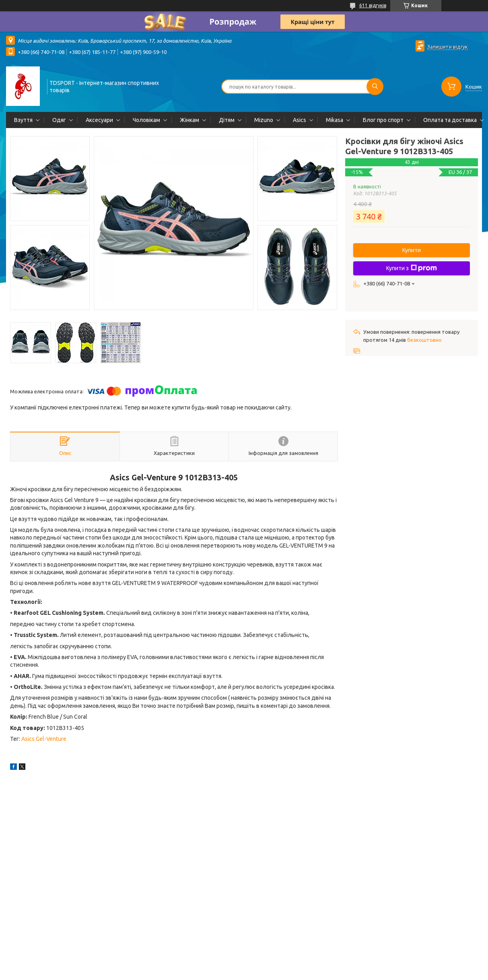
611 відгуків (373, 5)
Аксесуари (99, 120)
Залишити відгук (448, 47)
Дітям (227, 120)
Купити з (412, 268)
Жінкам (189, 120)
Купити (412, 250)
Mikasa (335, 120)
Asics (300, 120)
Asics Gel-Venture (44, 739)
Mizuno (264, 120)
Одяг (59, 120)
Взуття (23, 120)
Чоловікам (146, 120)
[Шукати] (375, 87)
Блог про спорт (383, 120)
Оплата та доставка (450, 120)
